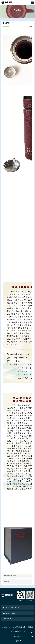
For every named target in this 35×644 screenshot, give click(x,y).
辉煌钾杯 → (7, 582)
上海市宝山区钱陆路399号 (11, 607)
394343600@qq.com (9, 613)
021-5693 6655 (8, 619)
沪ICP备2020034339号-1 (17, 632)
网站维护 (18, 636)
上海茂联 (18, 641)
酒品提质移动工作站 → (11, 576)
